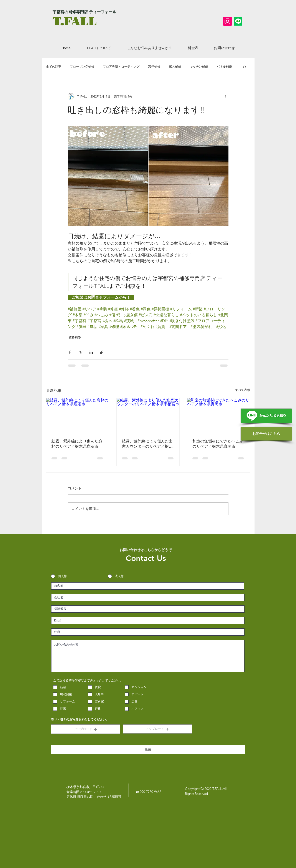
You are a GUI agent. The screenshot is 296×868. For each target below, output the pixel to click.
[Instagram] (227, 21)
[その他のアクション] (226, 96)
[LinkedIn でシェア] (91, 352)
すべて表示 (243, 390)
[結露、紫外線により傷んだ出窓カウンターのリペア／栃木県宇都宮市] (148, 416)
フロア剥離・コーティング (121, 66)
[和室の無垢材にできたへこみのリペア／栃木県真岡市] (219, 416)
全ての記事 (54, 66)
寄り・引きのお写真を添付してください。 (80, 720)
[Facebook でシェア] (70, 352)
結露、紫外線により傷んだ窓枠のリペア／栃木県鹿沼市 (77, 444)
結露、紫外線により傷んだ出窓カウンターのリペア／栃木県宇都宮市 (147, 444)
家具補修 (175, 66)
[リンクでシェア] (102, 352)
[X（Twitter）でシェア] (80, 352)
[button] (245, 67)
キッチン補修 (199, 66)
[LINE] (238, 21)
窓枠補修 (154, 66)
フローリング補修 (82, 66)
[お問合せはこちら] (266, 434)
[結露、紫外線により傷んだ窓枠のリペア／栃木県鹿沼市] (78, 416)
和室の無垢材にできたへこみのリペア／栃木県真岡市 (218, 444)
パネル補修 (224, 66)
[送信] (148, 750)
